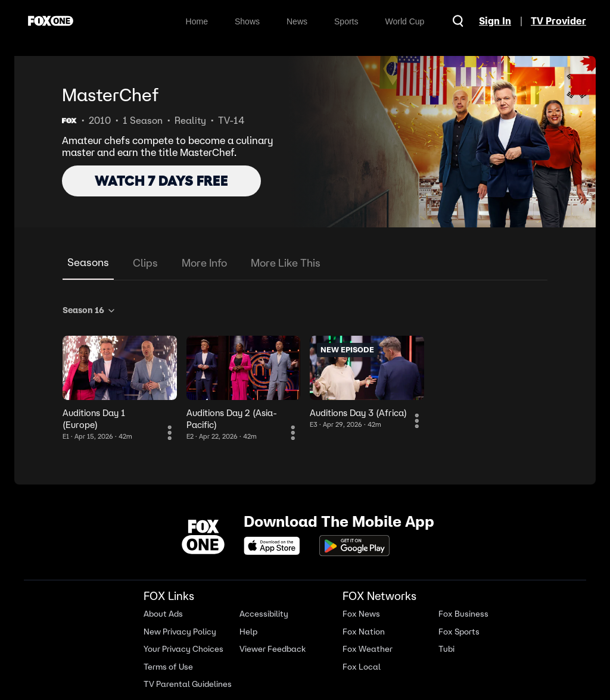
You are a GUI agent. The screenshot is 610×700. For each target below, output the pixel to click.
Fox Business (463, 614)
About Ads (163, 614)
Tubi (446, 649)
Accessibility (264, 614)
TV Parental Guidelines (188, 684)
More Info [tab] (204, 263)
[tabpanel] (305, 371)
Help (248, 632)
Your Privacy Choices (183, 649)
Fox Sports (459, 632)
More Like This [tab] (286, 263)
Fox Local (362, 667)
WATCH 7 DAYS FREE (161, 181)
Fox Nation (364, 632)
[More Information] (170, 433)
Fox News (361, 614)
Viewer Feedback (273, 649)
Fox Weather (368, 649)
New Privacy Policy (180, 632)
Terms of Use (168, 667)
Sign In (495, 21)
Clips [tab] (145, 263)
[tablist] (305, 263)
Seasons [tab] (88, 262)
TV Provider (558, 21)
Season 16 (89, 310)
